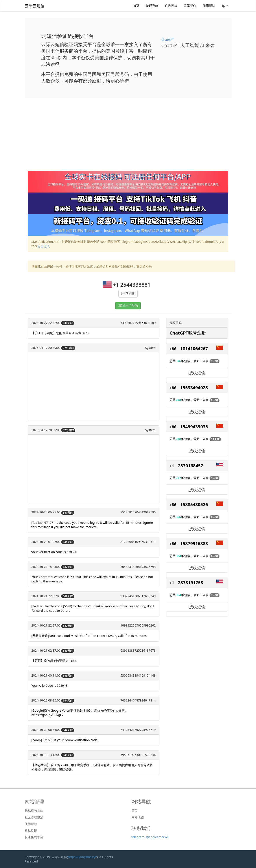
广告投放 (171, 6)
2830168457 (190, 466)
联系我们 (190, 6)
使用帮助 (209, 6)
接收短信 (197, 373)
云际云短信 (35, 6)
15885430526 (194, 504)
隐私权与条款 (34, 811)
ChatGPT (168, 40)
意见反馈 (31, 831)
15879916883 (194, 543)
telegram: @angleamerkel (150, 837)
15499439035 (194, 427)
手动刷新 (129, 294)
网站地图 (138, 817)
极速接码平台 (34, 837)
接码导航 (152, 6)
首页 (136, 6)
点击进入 (44, 246)
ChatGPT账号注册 (188, 333)
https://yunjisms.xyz (82, 857)
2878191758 (190, 583)
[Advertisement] (128, 138)
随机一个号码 (129, 306)
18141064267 (194, 349)
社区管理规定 (34, 817)
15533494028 (194, 388)
